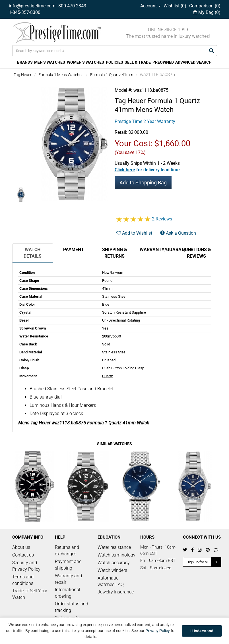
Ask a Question (178, 233)
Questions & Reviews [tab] (196, 253)
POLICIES (114, 62)
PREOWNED (163, 62)
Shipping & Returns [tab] (115, 253)
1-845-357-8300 (25, 12)
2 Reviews (162, 219)
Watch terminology (116, 555)
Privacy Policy (158, 631)
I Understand (202, 631)
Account (150, 6)
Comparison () (205, 6)
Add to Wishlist (134, 233)
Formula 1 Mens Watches (61, 75)
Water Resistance (34, 336)
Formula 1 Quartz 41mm (112, 75)
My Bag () (207, 12)
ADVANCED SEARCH (193, 62)
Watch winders (112, 570)
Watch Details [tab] (33, 253)
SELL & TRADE (138, 62)
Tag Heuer (23, 75)
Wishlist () (175, 6)
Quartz (107, 376)
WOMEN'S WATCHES (85, 62)
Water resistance (114, 547)
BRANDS (25, 62)
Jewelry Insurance (116, 592)
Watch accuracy (114, 563)
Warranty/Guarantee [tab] (158, 250)
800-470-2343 (72, 6)
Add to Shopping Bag (143, 183)
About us (21, 547)
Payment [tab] (74, 250)
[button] (147, 170)
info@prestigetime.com (32, 6)
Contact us (23, 555)
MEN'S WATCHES (50, 62)
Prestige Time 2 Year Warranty (145, 121)
